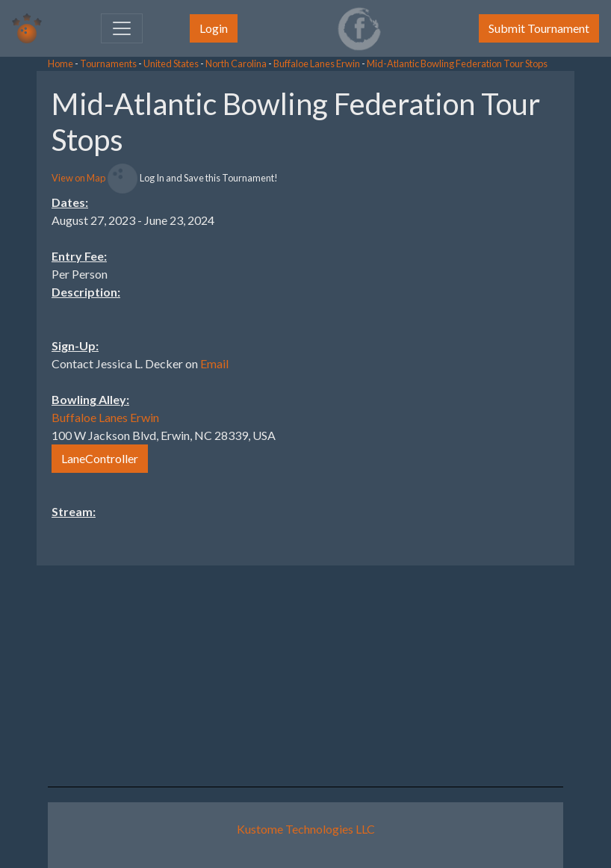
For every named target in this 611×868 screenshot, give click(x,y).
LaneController (100, 458)
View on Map (78, 178)
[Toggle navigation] (122, 28)
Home (61, 63)
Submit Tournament (539, 28)
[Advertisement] (491, 295)
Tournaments (108, 63)
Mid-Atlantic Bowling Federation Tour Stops (457, 63)
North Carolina (236, 63)
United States (171, 63)
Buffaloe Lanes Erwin (317, 63)
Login (214, 28)
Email (214, 363)
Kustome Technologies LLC (306, 829)
